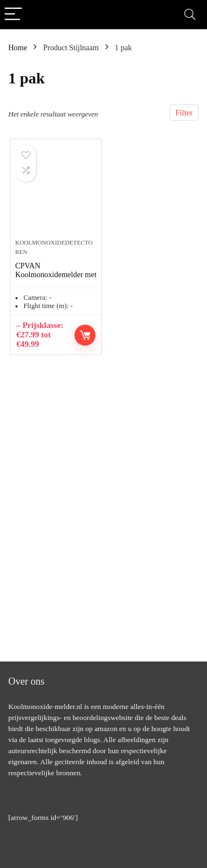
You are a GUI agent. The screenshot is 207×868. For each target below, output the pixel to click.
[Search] (190, 15)
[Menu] (13, 15)
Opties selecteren (85, 335)
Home (18, 48)
